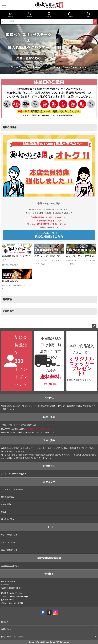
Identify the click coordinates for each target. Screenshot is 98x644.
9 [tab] (56, 76)
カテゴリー (49, 482)
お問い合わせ (6, 629)
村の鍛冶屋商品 (7, 497)
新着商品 (10, 15)
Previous (3, 51)
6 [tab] (51, 76)
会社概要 (49, 574)
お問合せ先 (49, 466)
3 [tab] (46, 76)
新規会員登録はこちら (49, 235)
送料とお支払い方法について (82, 406)
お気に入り (49, 15)
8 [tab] (55, 76)
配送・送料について (9, 535)
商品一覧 (29, 15)
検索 (95, 21)
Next (95, 51)
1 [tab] (42, 76)
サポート (49, 527)
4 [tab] (47, 76)
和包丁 (4, 512)
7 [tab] (53, 76)
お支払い (49, 398)
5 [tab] (49, 76)
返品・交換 (49, 440)
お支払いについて (8, 542)
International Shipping (49, 558)
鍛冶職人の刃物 (7, 519)
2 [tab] (44, 76)
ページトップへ (94, 326)
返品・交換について (9, 550)
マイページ (69, 15)
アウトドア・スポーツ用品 (12, 489)
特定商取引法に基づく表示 (26, 458)
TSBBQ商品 (6, 504)
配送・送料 (49, 417)
